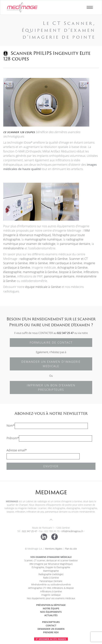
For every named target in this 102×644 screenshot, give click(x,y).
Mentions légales (54, 549)
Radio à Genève (51, 578)
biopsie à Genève (71, 272)
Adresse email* (17, 450)
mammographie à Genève (40, 272)
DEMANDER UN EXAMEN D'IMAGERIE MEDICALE (51, 364)
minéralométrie (14, 248)
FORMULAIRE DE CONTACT (51, 342)
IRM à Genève (39, 263)
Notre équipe (51, 608)
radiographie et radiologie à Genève (44, 259)
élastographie (12, 272)
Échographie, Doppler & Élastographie (51, 567)
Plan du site (71, 549)
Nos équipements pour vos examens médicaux (51, 598)
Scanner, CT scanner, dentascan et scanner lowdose (51, 560)
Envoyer (51, 466)
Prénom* (13, 438)
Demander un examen (51, 629)
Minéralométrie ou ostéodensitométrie (51, 584)
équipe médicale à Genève (43, 287)
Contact (51, 625)
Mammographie (51, 571)
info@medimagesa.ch (72, 531)
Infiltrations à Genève (51, 591)
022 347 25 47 (65, 333)
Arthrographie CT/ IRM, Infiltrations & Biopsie (51, 588)
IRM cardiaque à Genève (66, 263)
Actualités (51, 615)
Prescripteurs (51, 622)
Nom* (11, 425)
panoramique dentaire (75, 244)
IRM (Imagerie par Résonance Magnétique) (51, 564)
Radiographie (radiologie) (51, 574)
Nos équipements (51, 612)
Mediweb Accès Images (52, 639)
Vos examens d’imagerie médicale (51, 557)
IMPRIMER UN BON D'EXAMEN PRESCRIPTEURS (51, 387)
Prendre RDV (51, 632)
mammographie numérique (43, 239)
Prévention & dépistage (51, 605)
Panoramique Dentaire (51, 581)
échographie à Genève (73, 267)
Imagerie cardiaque (51, 595)
